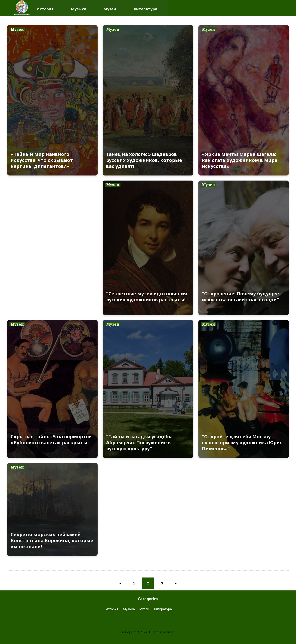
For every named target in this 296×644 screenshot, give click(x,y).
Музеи (110, 8)
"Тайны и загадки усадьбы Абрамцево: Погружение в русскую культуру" (139, 443)
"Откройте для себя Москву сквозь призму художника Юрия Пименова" (242, 443)
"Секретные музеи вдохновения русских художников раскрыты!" (147, 297)
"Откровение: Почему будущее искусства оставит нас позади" (240, 297)
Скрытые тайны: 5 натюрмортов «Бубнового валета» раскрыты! (51, 440)
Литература (145, 8)
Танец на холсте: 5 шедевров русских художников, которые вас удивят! (144, 160)
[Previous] (120, 583)
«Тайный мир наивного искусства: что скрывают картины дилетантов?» (42, 160)
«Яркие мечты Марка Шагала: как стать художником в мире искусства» (240, 160)
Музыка (79, 8)
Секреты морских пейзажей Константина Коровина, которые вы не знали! (52, 541)
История (45, 8)
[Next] (176, 583)
